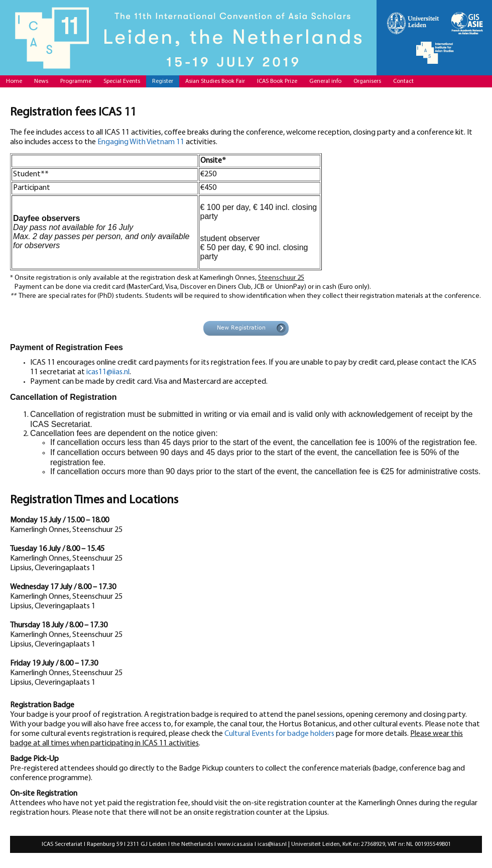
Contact (403, 81)
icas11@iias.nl (108, 372)
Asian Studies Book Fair (215, 81)
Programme (76, 81)
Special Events (122, 81)
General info (325, 81)
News (41, 81)
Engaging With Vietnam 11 (141, 142)
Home (14, 81)
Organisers (367, 81)
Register (163, 81)
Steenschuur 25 (281, 278)
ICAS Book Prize (277, 81)
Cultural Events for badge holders (279, 734)
